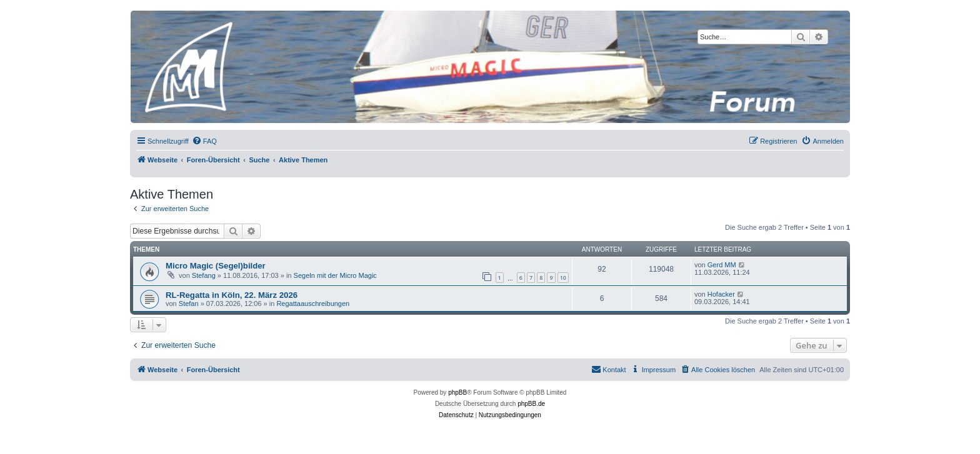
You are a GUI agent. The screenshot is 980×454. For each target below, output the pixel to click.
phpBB (457, 392)
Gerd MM (722, 265)
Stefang (204, 275)
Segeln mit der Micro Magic (335, 275)
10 (563, 278)
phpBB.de (531, 404)
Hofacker (721, 294)
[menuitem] (204, 141)
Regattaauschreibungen (313, 303)
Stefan (189, 303)
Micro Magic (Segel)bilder (216, 266)
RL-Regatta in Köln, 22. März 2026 (232, 295)
